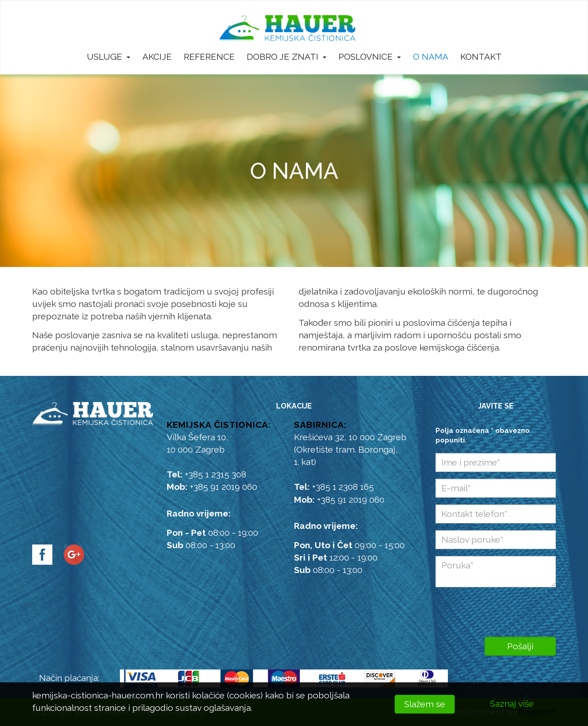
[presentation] (496, 610)
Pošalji (520, 646)
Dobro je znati (287, 57)
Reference (209, 57)
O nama (431, 57)
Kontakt (481, 57)
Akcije (157, 57)
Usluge (109, 57)
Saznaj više (512, 703)
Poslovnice (370, 57)
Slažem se (425, 704)
